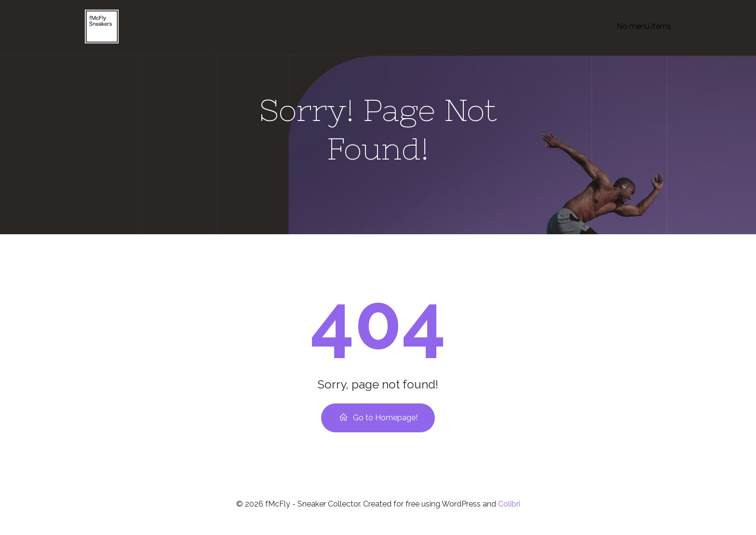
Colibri (509, 507)
